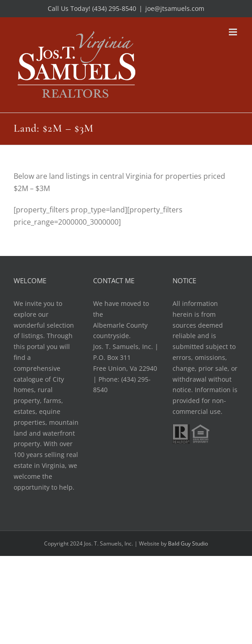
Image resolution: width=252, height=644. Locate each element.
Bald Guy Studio (188, 543)
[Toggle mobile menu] (234, 32)
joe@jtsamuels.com (175, 8)
